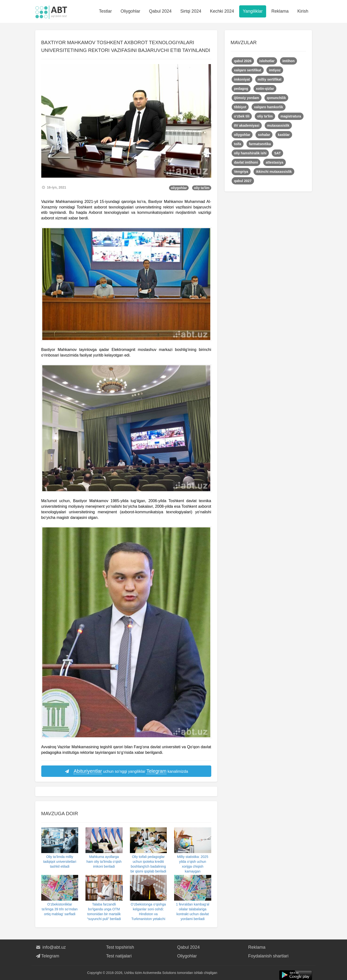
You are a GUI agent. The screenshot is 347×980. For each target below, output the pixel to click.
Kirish (303, 11)
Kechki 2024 (222, 11)
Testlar (105, 11)
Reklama (280, 11)
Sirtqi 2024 (191, 11)
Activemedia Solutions (160, 973)
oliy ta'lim (202, 188)
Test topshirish (120, 947)
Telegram (47, 956)
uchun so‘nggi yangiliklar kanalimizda (126, 771)
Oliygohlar (130, 11)
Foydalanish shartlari (268, 956)
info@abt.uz (51, 947)
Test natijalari (119, 956)
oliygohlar (179, 188)
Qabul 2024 (160, 11)
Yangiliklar (253, 11)
